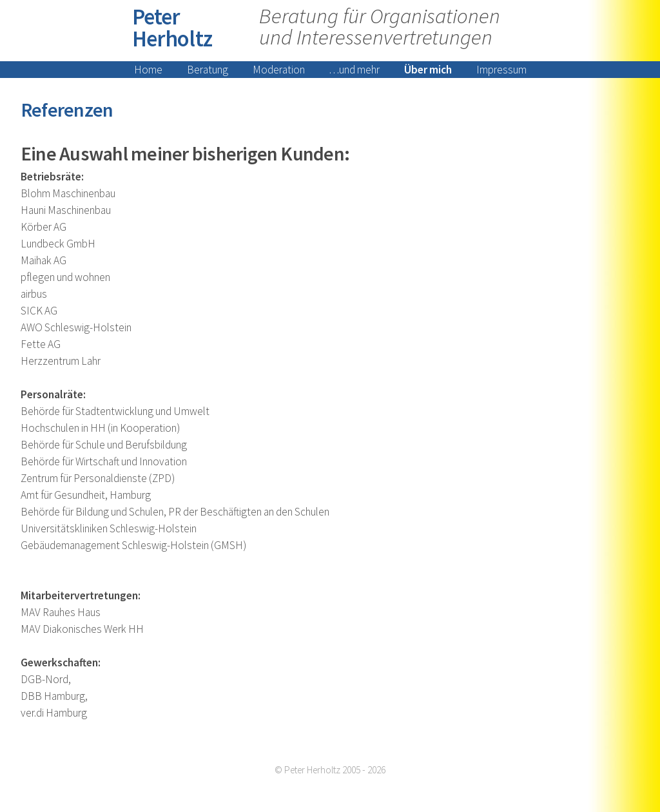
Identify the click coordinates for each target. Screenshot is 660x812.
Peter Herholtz (172, 28)
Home (148, 70)
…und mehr (354, 70)
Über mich (428, 70)
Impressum (501, 70)
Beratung (208, 70)
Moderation (279, 70)
